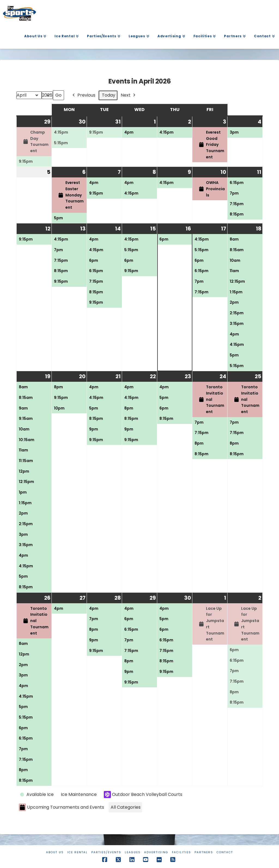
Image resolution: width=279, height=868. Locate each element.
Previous (83, 95)
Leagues (133, 852)
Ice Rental (78, 852)
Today (109, 95)
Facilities (181, 852)
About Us (55, 852)
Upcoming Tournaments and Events (61, 807)
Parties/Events (106, 852)
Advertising (156, 852)
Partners (204, 852)
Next (129, 95)
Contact (225, 852)
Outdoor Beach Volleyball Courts (143, 795)
